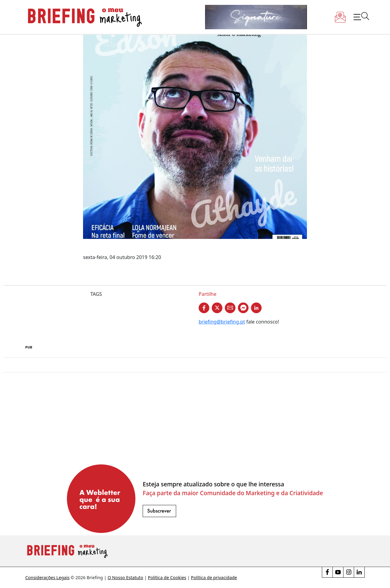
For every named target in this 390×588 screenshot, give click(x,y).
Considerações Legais (47, 577)
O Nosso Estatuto (125, 577)
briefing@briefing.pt (222, 322)
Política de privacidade (214, 577)
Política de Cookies (167, 577)
